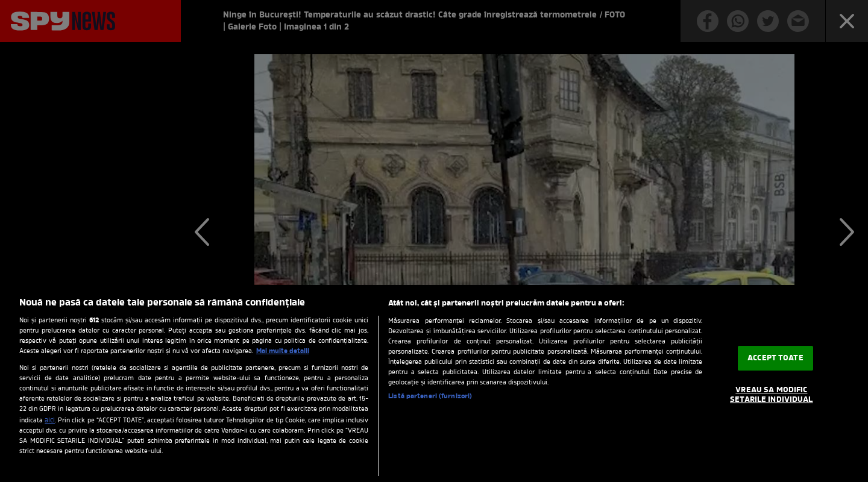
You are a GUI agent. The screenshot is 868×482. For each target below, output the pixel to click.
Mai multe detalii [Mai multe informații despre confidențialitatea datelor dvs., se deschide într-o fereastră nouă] (283, 351)
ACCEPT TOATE (775, 358)
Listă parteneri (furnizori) (430, 396)
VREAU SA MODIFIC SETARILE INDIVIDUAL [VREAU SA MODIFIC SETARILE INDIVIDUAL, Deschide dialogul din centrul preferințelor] (771, 395)
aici (50, 421)
